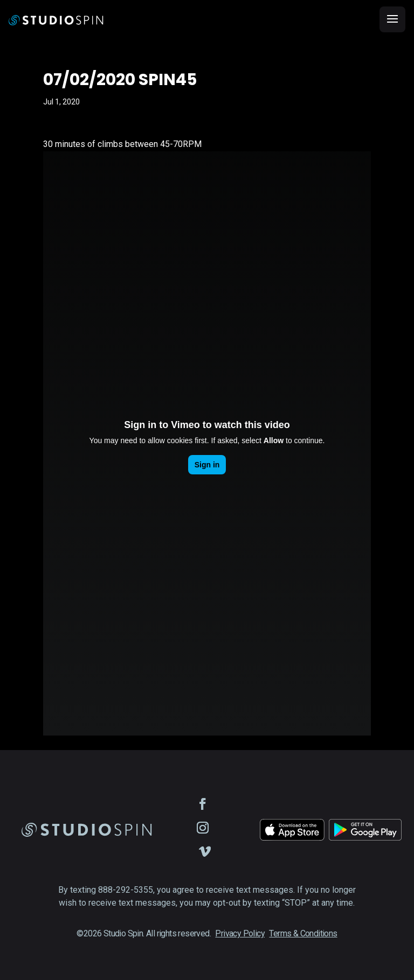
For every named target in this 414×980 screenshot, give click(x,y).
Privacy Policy (240, 933)
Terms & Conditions (303, 933)
